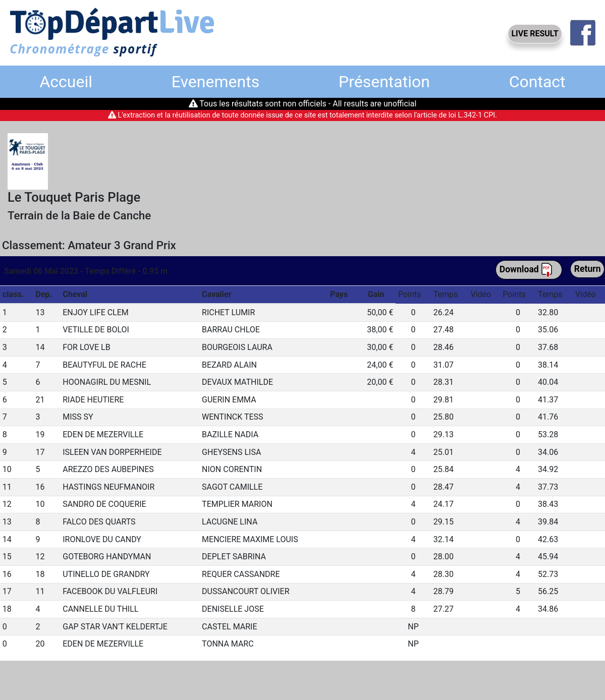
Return (588, 269)
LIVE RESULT (535, 34)
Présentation (384, 82)
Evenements (215, 82)
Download (526, 270)
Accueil (66, 82)
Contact (537, 82)
